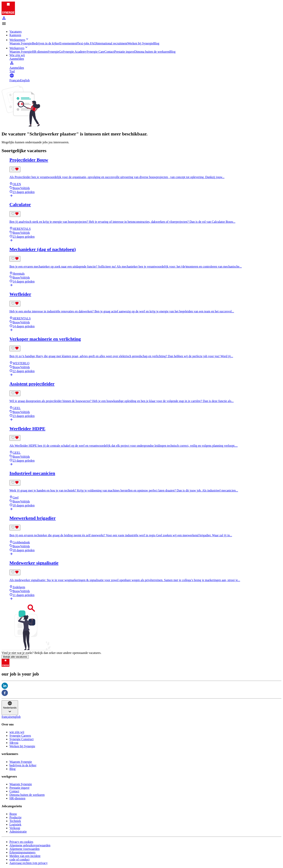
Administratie (18, 832)
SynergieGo (55, 52)
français (7, 717)
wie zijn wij (17, 732)
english (16, 717)
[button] (141, 24)
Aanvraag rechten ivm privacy (28, 863)
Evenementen (68, 43)
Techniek (15, 821)
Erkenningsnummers (22, 852)
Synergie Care (95, 52)
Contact (109, 52)
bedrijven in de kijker (23, 765)
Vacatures (16, 32)
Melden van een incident (25, 856)
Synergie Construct (22, 739)
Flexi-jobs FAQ (86, 43)
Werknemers (19, 40)
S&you (14, 743)
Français (15, 80)
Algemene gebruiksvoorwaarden (30, 845)
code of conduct (19, 859)
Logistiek (15, 824)
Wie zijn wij (17, 55)
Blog (156, 43)
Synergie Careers (20, 736)
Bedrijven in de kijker (46, 43)
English (25, 80)
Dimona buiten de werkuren (152, 52)
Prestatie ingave (124, 52)
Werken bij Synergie (140, 43)
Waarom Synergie (21, 43)
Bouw (13, 814)
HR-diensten (40, 52)
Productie (15, 817)
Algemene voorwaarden (24, 849)
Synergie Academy (75, 52)
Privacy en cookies (21, 842)
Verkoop (15, 828)
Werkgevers (19, 48)
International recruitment (112, 43)
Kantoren (15, 35)
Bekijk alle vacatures (15, 657)
